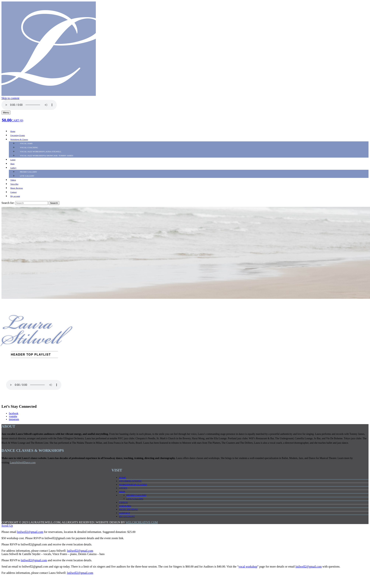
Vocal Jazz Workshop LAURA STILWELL (41, 152)
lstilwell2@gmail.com (30, 532)
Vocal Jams (26, 143)
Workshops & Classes (19, 139)
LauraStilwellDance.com (23, 463)
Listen (13, 160)
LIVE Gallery (27, 176)
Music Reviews (17, 188)
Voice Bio (14, 184)
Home (13, 131)
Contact (13, 192)
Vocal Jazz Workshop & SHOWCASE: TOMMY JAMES (47, 156)
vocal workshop (248, 567)
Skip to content (10, 98)
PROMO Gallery (28, 172)
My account (15, 196)
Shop (12, 164)
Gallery (13, 168)
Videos (13, 180)
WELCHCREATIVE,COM (142, 522)
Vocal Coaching (29, 147)
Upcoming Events (18, 135)
